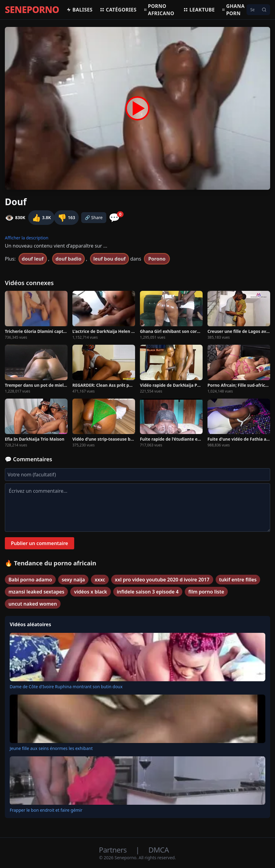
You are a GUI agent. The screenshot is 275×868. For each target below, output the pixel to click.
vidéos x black (90, 592)
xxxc (100, 580)
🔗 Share (94, 217)
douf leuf (33, 259)
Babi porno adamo (30, 580)
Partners (114, 850)
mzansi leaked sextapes (36, 592)
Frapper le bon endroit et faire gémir (46, 810)
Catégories (118, 10)
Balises (79, 10)
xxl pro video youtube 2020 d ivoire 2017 (162, 580)
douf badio (68, 259)
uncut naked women (33, 604)
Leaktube (199, 10)
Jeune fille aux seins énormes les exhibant (51, 748)
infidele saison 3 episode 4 (148, 592)
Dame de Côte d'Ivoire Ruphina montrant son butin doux (66, 687)
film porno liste (206, 592)
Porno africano (159, 10)
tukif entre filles (238, 580)
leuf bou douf (109, 259)
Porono (157, 259)
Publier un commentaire (40, 543)
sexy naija (73, 580)
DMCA (159, 850)
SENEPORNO (32, 10)
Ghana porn (233, 10)
